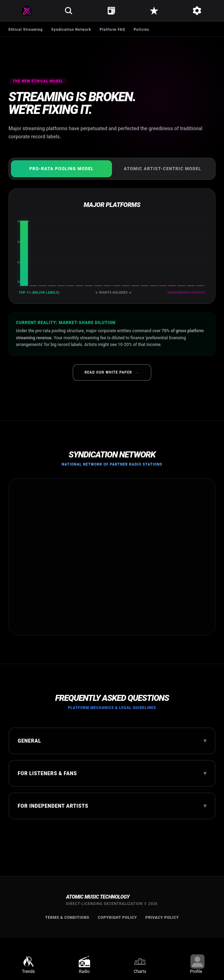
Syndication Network (71, 30)
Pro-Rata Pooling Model (61, 169)
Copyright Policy (117, 918)
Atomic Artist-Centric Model (163, 169)
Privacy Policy (162, 918)
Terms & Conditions (67, 918)
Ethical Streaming (26, 30)
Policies (141, 30)
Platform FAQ (112, 30)
